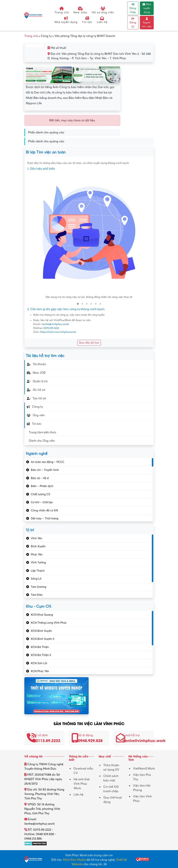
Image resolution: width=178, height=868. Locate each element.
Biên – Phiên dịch (42, 486)
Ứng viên (36, 415)
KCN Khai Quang (42, 615)
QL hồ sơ (36, 390)
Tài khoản (36, 364)
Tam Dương (39, 587)
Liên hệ (102, 20)
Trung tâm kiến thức (43, 432)
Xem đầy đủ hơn (89, 343)
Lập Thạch (38, 571)
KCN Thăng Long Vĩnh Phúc (49, 623)
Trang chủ (62, 10)
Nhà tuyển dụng (66, 20)
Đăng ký (133, 23)
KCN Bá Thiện (40, 647)
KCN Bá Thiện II (41, 655)
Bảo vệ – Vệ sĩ (40, 478)
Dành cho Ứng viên (42, 441)
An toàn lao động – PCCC (48, 462)
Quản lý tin (37, 381)
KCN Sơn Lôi (39, 663)
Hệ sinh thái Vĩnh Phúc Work (82, 784)
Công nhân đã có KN (44, 510)
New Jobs (80, 10)
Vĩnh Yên (37, 538)
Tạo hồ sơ (36, 398)
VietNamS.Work (144, 769)
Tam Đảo (37, 595)
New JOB (36, 373)
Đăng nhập (133, 8)
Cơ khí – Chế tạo (42, 502)
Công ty (35, 407)
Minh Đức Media (74, 860)
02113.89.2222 (51, 328)
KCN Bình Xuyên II (43, 639)
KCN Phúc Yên (40, 671)
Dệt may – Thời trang (45, 518)
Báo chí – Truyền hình (45, 470)
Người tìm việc (147, 23)
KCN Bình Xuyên (41, 631)
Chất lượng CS (41, 494)
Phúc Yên (37, 555)
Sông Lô (36, 579)
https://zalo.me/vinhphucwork (58, 332)
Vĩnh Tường (38, 562)
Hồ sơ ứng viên (103, 10)
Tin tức (87, 20)
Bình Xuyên (38, 546)
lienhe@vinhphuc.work (55, 324)
